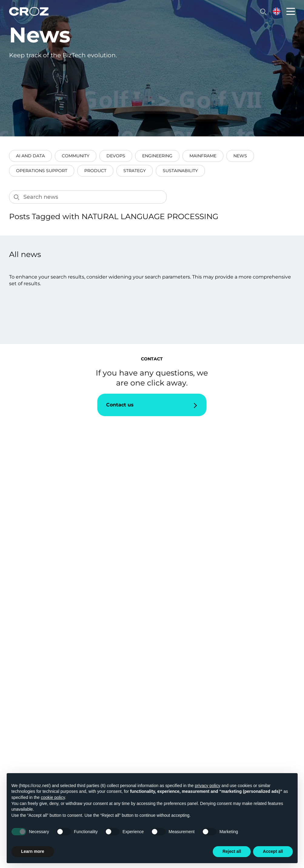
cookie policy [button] (53, 797)
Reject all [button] (232, 851)
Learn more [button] (33, 851)
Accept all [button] (273, 851)
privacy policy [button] (208, 786)
